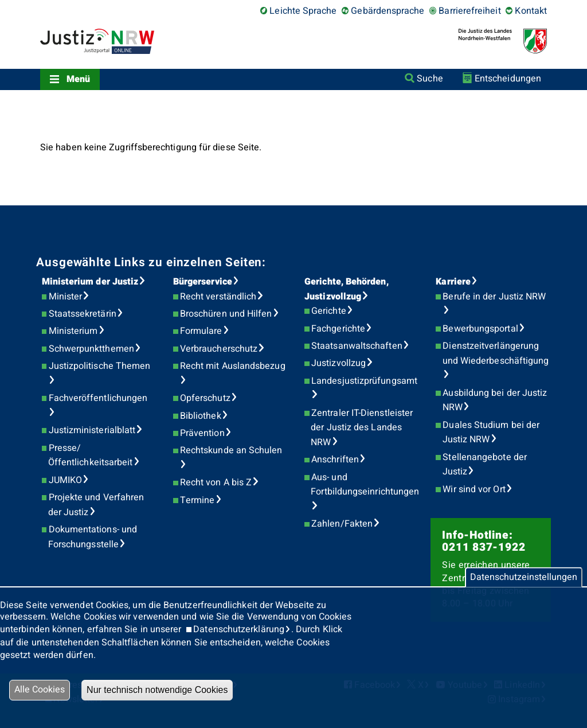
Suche (430, 79)
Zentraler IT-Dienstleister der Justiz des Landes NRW (362, 428)
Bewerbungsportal (480, 329)
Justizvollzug (338, 363)
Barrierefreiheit (469, 11)
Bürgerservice (203, 282)
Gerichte (329, 311)
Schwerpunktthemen (91, 349)
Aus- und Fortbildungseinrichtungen (365, 485)
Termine (197, 500)
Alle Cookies (40, 690)
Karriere (453, 282)
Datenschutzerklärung (239, 629)
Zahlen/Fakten (342, 524)
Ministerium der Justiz (90, 282)
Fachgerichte (338, 329)
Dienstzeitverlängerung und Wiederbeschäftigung (496, 353)
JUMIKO (65, 480)
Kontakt (531, 11)
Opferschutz (205, 398)
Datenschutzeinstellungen (524, 577)
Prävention (202, 433)
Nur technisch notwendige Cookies (157, 690)
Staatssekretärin (83, 314)
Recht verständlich (218, 297)
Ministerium (73, 331)
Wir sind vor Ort (474, 489)
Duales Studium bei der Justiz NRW (491, 433)
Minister (66, 297)
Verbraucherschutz (219, 349)
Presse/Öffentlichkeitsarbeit (91, 456)
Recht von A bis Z (216, 482)
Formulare (201, 331)
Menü (78, 79)
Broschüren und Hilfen (226, 314)
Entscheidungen (508, 79)
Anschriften (335, 460)
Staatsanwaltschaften (357, 346)
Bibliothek (201, 416)
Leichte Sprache (303, 11)
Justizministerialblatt (92, 430)
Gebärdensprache (388, 11)
